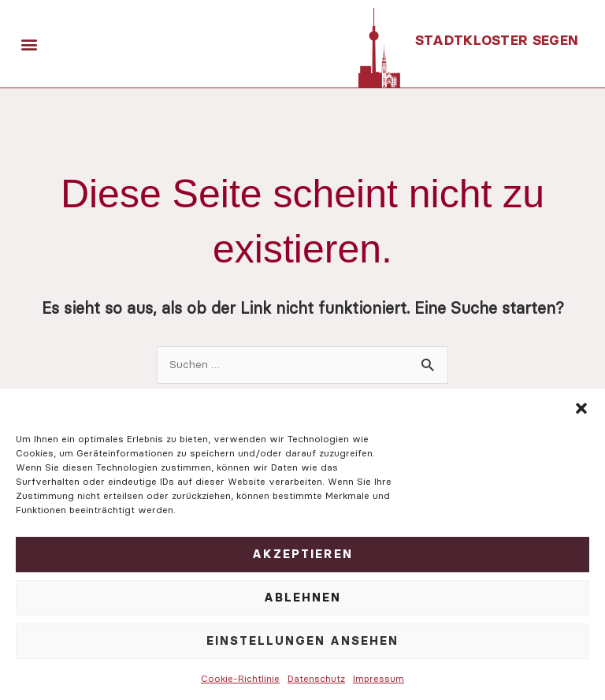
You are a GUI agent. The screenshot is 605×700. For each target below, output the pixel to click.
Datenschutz (316, 678)
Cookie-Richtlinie (240, 678)
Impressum (379, 678)
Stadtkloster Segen (498, 40)
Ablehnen (302, 597)
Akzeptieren (302, 554)
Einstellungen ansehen (302, 640)
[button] (581, 408)
